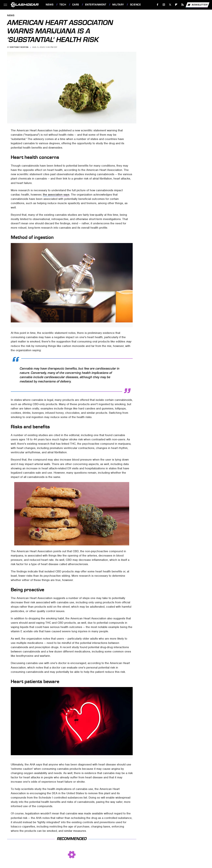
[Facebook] (158, 5)
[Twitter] (170, 5)
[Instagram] (164, 5)
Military (118, 5)
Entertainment (96, 5)
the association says (56, 195)
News (50, 5)
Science (135, 5)
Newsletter (197, 5)
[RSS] (183, 5)
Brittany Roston (19, 47)
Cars (76, 5)
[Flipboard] (176, 5)
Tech (63, 5)
